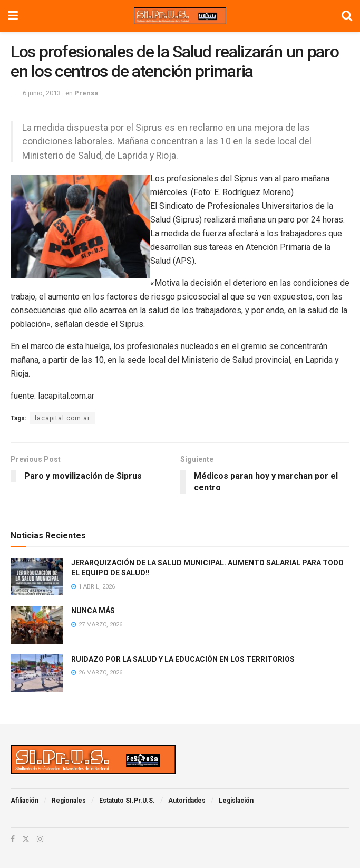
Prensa (86, 93)
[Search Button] (347, 16)
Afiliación (25, 801)
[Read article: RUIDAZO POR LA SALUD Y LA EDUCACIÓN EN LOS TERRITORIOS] (37, 673)
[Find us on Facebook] (13, 839)
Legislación (236, 801)
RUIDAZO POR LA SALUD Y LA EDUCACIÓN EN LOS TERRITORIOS (183, 659)
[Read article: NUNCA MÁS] (37, 625)
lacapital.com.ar (62, 418)
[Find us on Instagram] (40, 839)
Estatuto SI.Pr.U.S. (127, 801)
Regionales (69, 801)
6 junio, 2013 (42, 93)
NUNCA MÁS (93, 611)
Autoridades (187, 801)
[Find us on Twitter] (26, 839)
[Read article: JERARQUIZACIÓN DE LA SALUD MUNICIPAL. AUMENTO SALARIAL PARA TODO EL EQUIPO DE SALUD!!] (37, 577)
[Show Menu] (13, 16)
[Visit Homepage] (180, 16)
